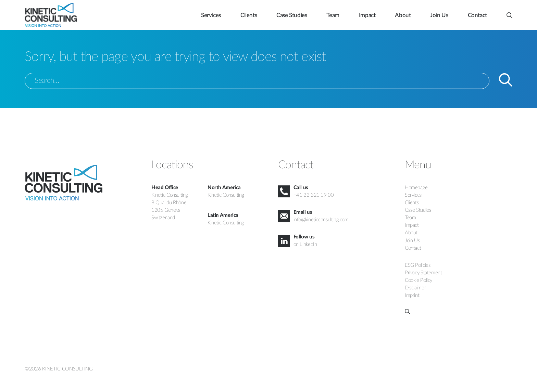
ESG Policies (417, 265)
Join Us (439, 15)
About (403, 15)
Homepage (416, 188)
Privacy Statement (423, 273)
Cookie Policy (419, 280)
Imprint (412, 295)
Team (333, 15)
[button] (509, 12)
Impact (367, 15)
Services (211, 15)
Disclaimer (415, 288)
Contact (477, 15)
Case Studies (292, 15)
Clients (249, 15)
